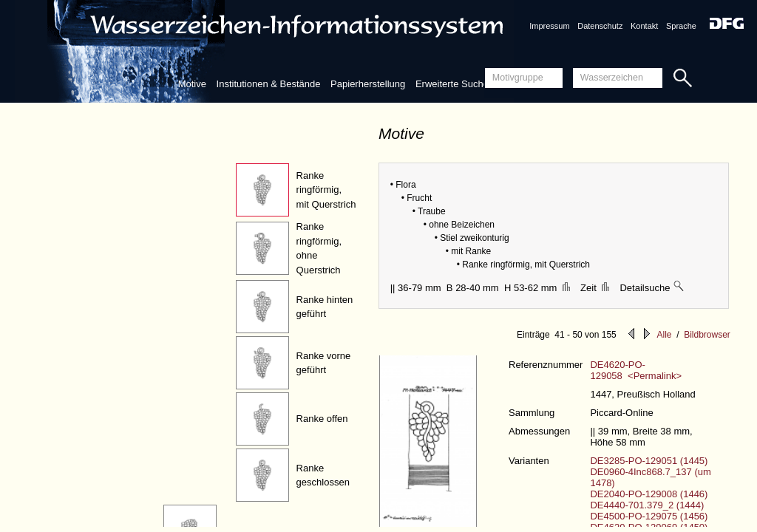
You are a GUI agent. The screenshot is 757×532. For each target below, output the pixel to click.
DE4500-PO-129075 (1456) (649, 516)
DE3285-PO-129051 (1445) (649, 461)
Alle (664, 335)
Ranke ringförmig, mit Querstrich (326, 190)
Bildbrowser (707, 335)
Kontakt (644, 26)
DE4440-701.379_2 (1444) (647, 505)
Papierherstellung (368, 84)
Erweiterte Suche (452, 84)
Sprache (681, 26)
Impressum (549, 26)
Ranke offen (322, 419)
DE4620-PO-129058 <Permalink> (636, 370)
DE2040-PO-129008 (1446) (649, 494)
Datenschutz (600, 26)
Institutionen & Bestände (269, 84)
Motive (192, 84)
